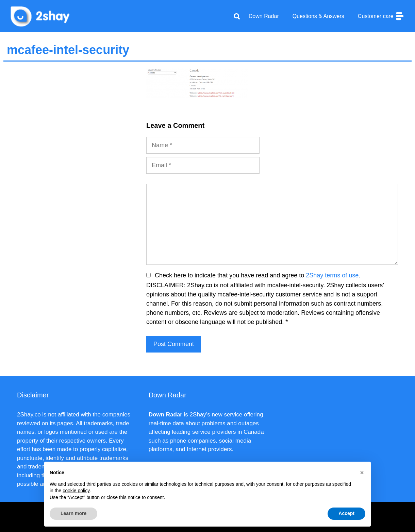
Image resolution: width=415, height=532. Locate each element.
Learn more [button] (73, 513)
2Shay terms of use (332, 275)
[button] (362, 473)
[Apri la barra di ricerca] (237, 16)
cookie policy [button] (76, 491)
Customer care (381, 16)
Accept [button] (346, 513)
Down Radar (264, 16)
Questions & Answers (318, 16)
